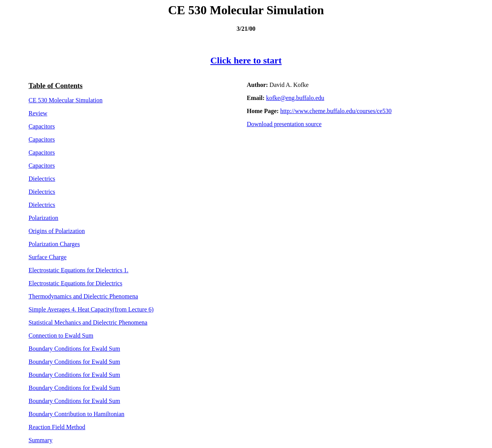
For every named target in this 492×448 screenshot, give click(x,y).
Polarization (43, 218)
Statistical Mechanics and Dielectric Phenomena (88, 322)
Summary (40, 440)
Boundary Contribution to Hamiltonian (76, 414)
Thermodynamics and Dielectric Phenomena (83, 296)
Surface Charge (47, 257)
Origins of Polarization (57, 231)
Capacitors (42, 126)
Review (38, 113)
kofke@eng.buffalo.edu (295, 98)
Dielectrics (42, 179)
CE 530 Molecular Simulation (65, 100)
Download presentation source (284, 124)
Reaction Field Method (57, 427)
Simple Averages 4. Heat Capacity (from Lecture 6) (91, 309)
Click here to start (246, 60)
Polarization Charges (54, 244)
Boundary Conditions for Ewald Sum (74, 349)
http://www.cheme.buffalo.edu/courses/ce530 (336, 111)
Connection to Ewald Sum (61, 336)
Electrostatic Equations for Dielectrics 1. (78, 270)
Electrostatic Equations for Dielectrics (75, 283)
